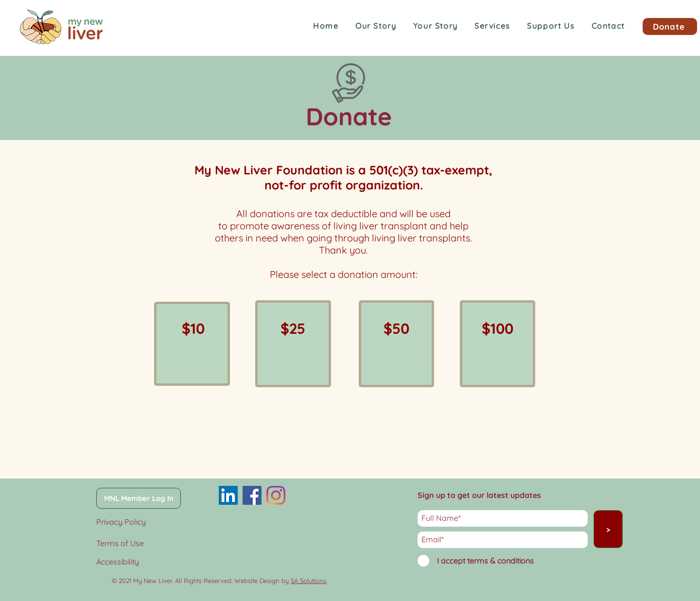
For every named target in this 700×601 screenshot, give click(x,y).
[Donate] (670, 26)
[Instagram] (276, 495)
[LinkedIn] (228, 495)
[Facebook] (252, 495)
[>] (608, 529)
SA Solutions (308, 581)
